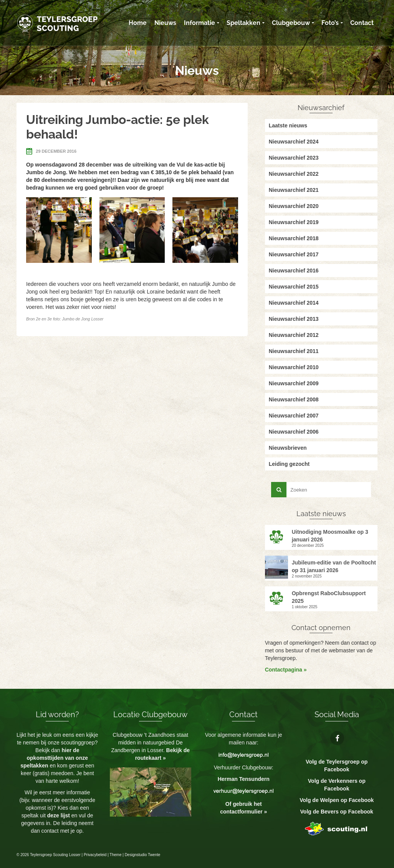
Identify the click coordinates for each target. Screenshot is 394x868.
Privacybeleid (95, 855)
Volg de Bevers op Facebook (337, 812)
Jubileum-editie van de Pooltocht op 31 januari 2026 (334, 566)
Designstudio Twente (143, 855)
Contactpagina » (286, 670)
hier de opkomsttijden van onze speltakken (54, 758)
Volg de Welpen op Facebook (337, 800)
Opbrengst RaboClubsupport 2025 (329, 597)
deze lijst (59, 815)
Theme (115, 855)
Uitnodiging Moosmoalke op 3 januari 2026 (330, 536)
